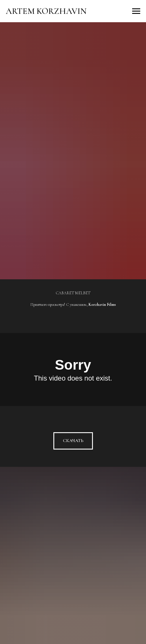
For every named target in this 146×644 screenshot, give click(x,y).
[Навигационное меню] (136, 11)
